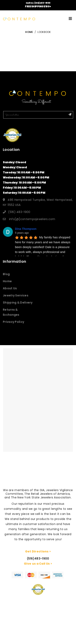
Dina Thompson (26, 229)
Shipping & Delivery (18, 303)
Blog (6, 274)
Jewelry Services (16, 295)
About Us (10, 288)
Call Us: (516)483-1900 (38, 3)
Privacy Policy (13, 322)
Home (7, 281)
